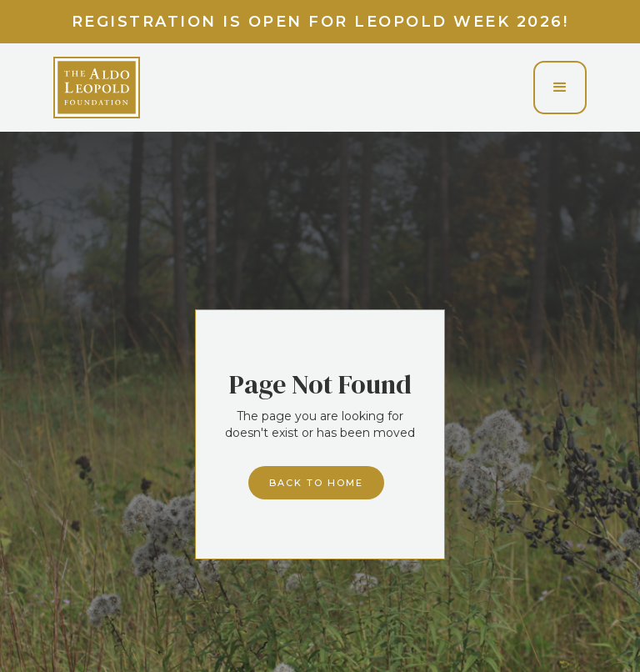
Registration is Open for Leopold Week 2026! (320, 22)
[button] (560, 88)
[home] (97, 88)
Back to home (316, 483)
